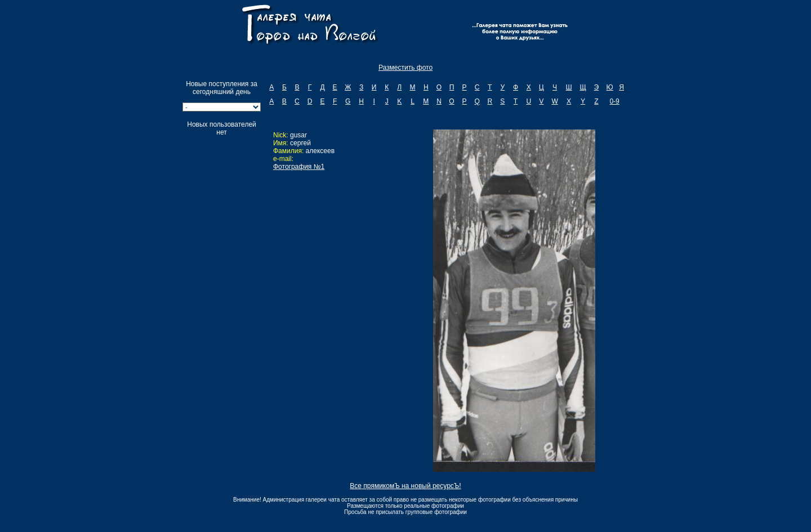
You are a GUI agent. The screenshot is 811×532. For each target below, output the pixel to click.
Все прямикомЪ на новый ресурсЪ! (405, 486)
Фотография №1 (299, 167)
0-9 (614, 101)
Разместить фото (405, 68)
